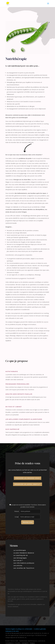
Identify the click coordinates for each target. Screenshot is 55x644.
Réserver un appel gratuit (28, 484)
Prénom (17, 511)
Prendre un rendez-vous (28, 478)
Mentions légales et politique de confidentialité (19, 629)
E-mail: (28, 517)
